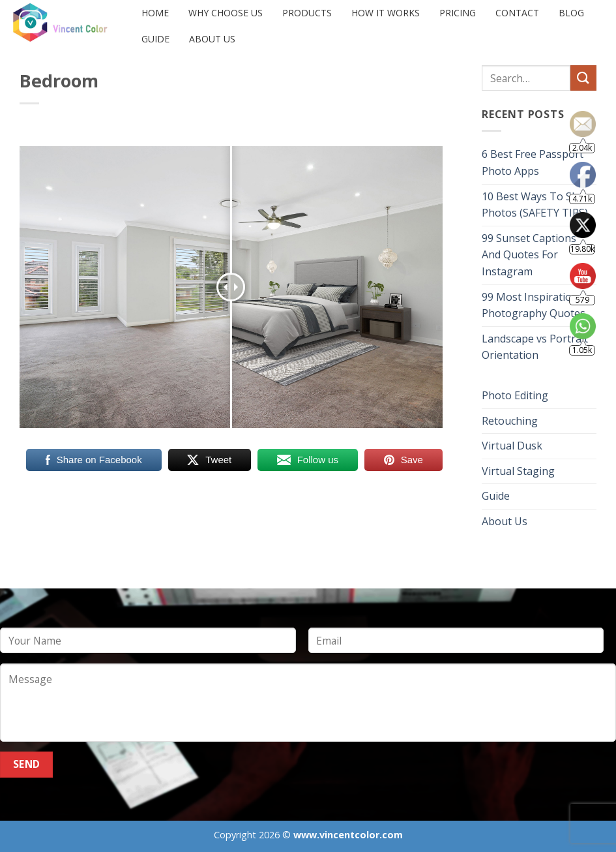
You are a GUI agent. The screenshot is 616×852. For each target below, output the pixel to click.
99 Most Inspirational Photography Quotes (534, 305)
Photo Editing (515, 395)
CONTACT (517, 13)
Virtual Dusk (512, 446)
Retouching (510, 421)
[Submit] (583, 78)
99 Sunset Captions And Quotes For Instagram (529, 255)
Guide (155, 39)
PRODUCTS (307, 13)
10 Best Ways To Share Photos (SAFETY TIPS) (538, 205)
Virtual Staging (518, 471)
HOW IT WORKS (386, 13)
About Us (212, 39)
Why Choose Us (226, 13)
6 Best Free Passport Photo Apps (533, 162)
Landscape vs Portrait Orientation (535, 347)
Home (155, 13)
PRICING (458, 13)
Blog (571, 13)
